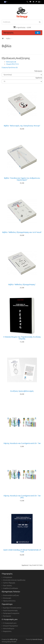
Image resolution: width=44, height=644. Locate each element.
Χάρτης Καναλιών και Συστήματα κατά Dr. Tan (22, 443)
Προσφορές (7, 616)
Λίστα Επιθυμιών (9, 629)
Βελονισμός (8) (11, 62)
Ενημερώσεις (7, 631)
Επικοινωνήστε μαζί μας (11, 595)
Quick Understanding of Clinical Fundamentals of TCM (22, 551)
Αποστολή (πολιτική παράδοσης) (14, 580)
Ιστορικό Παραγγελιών (10, 626)
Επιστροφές (7, 598)
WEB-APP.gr (14, 639)
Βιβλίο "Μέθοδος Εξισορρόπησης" (22, 284)
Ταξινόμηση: (38, 71)
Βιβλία (8, 39)
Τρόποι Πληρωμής (9, 583)
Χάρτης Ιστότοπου (9, 601)
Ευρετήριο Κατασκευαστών (12, 608)
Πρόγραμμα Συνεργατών (11, 613)
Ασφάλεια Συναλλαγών (11, 588)
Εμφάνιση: (39, 78)
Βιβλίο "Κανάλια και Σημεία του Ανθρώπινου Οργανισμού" (22, 179)
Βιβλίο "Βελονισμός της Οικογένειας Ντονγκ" (22, 126)
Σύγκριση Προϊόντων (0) (10, 67)
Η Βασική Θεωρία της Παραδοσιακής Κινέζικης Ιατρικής (22, 338)
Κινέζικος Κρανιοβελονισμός (22, 391)
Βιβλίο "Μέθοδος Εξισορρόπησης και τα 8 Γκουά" (22, 232)
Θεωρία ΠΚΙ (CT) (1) (12, 64)
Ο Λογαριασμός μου (10, 623)
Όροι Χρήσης (7, 586)
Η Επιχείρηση (8, 577)
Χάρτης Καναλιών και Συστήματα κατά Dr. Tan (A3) (22, 497)
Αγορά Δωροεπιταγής (10, 611)
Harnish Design (37, 639)
